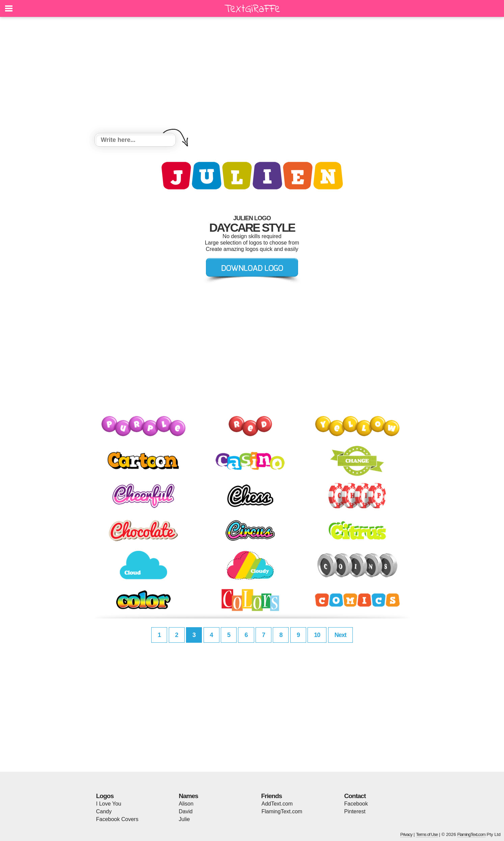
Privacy (406, 834)
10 (317, 635)
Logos (105, 796)
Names (189, 796)
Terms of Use (427, 834)
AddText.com (277, 804)
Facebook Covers (117, 819)
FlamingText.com (282, 811)
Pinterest (355, 811)
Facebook (356, 804)
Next (340, 635)
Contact (355, 796)
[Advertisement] (252, 76)
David (186, 811)
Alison (186, 804)
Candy (104, 811)
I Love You (109, 804)
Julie (184, 819)
